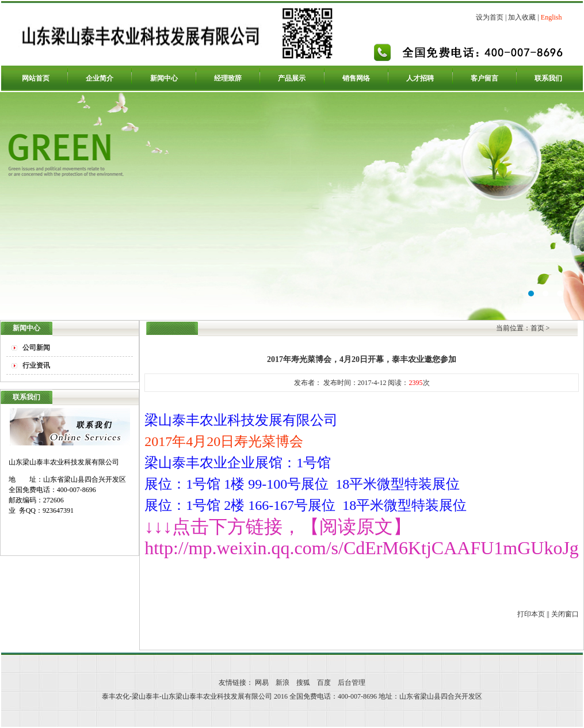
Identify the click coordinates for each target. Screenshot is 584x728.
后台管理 (352, 683)
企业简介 (100, 78)
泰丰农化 (292, 206)
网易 (262, 683)
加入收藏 (522, 17)
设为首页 (490, 17)
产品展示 (292, 78)
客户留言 (484, 78)
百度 (324, 683)
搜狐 (303, 683)
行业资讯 (36, 365)
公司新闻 (36, 348)
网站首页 (36, 78)
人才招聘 (420, 78)
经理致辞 (228, 78)
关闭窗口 (565, 614)
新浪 (283, 683)
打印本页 (531, 614)
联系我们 (548, 78)
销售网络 (356, 78)
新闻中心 (164, 78)
